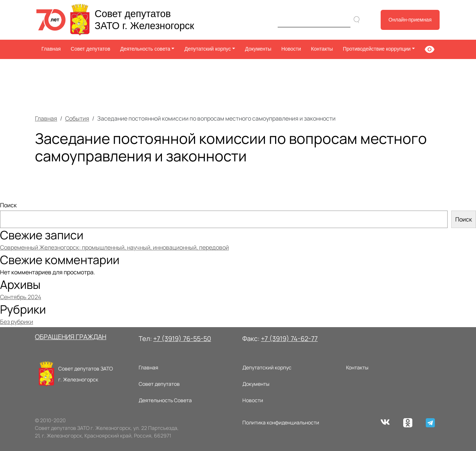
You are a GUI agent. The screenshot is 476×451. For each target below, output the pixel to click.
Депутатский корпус (267, 367)
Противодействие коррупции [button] (377, 49)
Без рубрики (17, 322)
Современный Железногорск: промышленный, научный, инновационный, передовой (114, 247)
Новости (291, 49)
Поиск (8, 205)
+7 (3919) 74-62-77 (289, 338)
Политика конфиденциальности (281, 422)
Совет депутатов (90, 49)
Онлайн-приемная (410, 20)
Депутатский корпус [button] (208, 49)
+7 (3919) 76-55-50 (182, 338)
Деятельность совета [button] (145, 49)
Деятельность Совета (165, 400)
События (77, 118)
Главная (51, 49)
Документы (258, 49)
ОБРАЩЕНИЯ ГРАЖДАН (71, 337)
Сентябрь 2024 (21, 297)
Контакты (322, 49)
